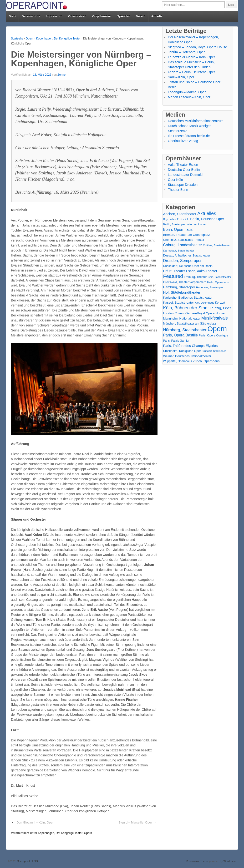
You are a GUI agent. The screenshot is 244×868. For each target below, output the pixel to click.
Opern (29, 39)
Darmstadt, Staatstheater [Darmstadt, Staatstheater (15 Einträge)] (179, 250)
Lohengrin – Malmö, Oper (187, 92)
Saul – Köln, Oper (181, 77)
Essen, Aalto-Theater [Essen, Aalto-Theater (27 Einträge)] (201, 271)
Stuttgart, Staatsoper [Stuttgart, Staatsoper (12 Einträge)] (214, 351)
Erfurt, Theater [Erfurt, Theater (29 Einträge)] (174, 271)
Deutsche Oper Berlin (184, 170)
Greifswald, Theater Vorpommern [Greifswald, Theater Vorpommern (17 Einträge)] (185, 282)
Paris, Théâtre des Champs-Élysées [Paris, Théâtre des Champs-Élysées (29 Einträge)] (191, 346)
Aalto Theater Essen (183, 165)
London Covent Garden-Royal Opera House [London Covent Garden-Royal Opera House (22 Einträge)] (194, 313)
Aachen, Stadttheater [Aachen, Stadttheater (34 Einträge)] (180, 214)
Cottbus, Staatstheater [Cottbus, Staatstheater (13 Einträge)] (216, 245)
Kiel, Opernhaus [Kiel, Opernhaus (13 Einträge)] (204, 303)
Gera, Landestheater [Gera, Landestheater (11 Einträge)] (219, 277)
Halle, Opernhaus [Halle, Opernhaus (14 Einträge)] (218, 282)
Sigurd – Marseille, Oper (135, 822)
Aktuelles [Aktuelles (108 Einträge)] (207, 214)
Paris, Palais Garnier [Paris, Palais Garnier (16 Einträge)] (176, 341)
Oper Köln (175, 180)
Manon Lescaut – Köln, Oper (189, 97)
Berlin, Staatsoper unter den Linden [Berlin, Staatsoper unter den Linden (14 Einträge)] (185, 224)
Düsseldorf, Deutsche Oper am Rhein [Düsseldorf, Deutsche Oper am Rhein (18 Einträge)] (188, 266)
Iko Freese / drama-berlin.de (189, 136)
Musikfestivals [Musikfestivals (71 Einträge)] (215, 318)
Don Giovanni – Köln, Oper (35, 822)
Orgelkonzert (102, 16)
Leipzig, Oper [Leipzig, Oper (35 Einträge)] (220, 308)
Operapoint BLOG (27, 861)
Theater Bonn (178, 190)
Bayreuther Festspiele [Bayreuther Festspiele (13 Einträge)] (176, 219)
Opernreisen (77, 16)
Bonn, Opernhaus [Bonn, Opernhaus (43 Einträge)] (178, 229)
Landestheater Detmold (185, 175)
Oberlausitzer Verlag (183, 141)
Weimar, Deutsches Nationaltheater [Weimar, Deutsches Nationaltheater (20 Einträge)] (187, 356)
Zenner (62, 75)
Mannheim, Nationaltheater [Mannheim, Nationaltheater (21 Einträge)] (182, 318)
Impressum (54, 16)
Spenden (124, 16)
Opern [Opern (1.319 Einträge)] (217, 329)
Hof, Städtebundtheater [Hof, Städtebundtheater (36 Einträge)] (182, 292)
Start (12, 16)
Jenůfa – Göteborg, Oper (186, 52)
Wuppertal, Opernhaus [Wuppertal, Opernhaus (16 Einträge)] (178, 361)
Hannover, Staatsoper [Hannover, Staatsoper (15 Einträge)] (210, 287)
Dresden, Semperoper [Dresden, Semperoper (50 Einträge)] (183, 261)
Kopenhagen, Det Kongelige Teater (58, 39)
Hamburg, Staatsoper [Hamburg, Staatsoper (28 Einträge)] (179, 287)
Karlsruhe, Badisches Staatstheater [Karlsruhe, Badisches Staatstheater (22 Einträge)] (188, 298)
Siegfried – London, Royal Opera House (198, 47)
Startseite (17, 39)
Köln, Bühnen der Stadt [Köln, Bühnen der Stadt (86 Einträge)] (186, 308)
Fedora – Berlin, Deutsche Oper (192, 72)
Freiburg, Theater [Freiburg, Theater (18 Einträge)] (195, 277)
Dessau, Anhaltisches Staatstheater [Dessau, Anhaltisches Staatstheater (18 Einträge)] (187, 256)
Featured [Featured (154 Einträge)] (173, 276)
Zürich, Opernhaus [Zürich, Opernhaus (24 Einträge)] (206, 361)
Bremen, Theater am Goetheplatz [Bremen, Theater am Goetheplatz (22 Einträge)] (187, 235)
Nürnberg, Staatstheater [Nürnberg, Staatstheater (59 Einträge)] (185, 330)
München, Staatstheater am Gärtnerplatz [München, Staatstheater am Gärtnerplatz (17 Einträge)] (190, 324)
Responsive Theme (197, 861)
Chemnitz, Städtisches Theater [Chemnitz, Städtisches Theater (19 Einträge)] (184, 240)
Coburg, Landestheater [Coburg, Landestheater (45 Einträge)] (183, 245)
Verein (141, 16)
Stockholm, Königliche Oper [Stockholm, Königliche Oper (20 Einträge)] (182, 351)
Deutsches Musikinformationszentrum (196, 121)
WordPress (230, 861)
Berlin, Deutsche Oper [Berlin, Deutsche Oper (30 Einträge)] (207, 219)
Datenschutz (31, 16)
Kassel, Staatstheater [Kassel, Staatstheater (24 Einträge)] (179, 303)
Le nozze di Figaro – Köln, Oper (192, 57)
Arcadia (157, 16)
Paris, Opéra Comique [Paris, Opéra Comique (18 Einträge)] (213, 335)
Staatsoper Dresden (183, 185)
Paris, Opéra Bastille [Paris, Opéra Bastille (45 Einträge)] (181, 335)
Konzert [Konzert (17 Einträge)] (220, 303)
